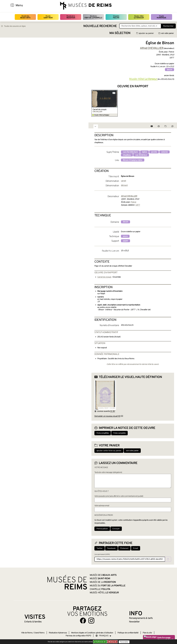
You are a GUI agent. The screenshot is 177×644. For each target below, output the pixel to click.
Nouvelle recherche (100, 26)
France (134, 202)
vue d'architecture (130, 152)
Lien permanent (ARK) (102, 554)
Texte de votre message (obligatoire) (108, 472)
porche (154, 152)
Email (136, 548)
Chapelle (116, 17)
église (144, 152)
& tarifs (141, 618)
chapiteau (127, 155)
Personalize (124, 642)
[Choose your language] (103, 636)
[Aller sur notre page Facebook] (83, 621)
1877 (138, 205)
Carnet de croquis (100, 110)
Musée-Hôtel (139, 17)
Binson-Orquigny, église (133, 160)
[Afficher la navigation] (12, 6)
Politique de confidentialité (128, 633)
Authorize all (100, 642)
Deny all (113, 642)
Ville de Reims (27, 633)
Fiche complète (119, 433)
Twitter (100, 548)
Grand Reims (39, 633)
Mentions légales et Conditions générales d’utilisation (92, 633)
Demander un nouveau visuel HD (107, 416)
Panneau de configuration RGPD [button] (78, 636)
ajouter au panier (145, 33)
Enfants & (33, 622)
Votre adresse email (102, 506)
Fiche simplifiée (103, 433)
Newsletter (134, 622)
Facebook (111, 548)
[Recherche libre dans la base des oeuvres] (140, 26)
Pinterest (124, 548)
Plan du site (147, 633)
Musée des (25, 17)
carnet (123, 181)
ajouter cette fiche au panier (109, 451)
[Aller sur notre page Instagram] (91, 621)
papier (125, 241)
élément (124, 185)
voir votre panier (166, 33)
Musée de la (71, 17)
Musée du (93, 17)
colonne (164, 152)
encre (125, 236)
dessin (170, 70)
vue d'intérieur (141, 155)
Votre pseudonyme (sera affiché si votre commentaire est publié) (119, 496)
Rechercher (168, 26)
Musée (48, 17)
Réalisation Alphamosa (58, 633)
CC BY (113, 411)
